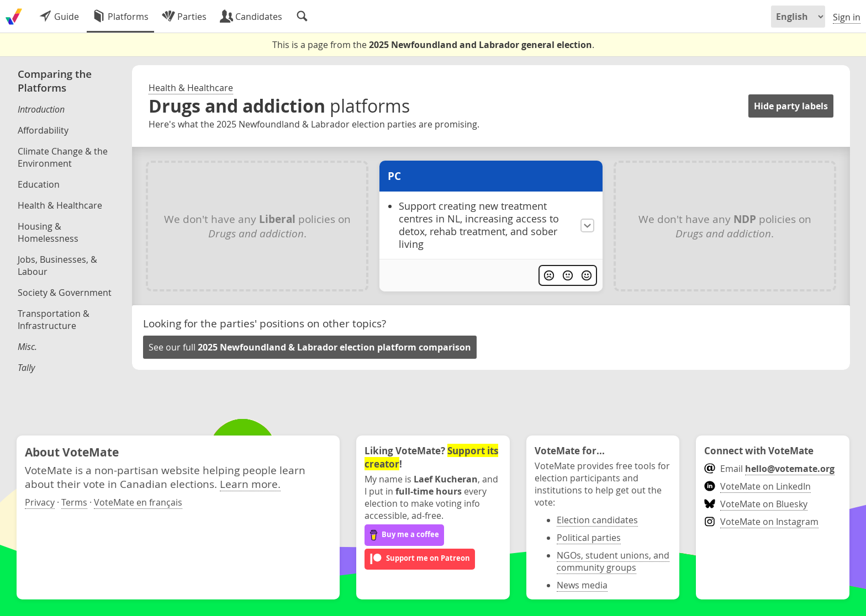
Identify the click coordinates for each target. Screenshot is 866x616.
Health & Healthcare (191, 88)
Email (769, 469)
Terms (74, 502)
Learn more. (250, 484)
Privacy (40, 502)
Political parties (589, 538)
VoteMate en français (138, 502)
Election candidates (597, 520)
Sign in (847, 17)
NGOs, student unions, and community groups (613, 561)
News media (582, 585)
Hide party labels (791, 106)
